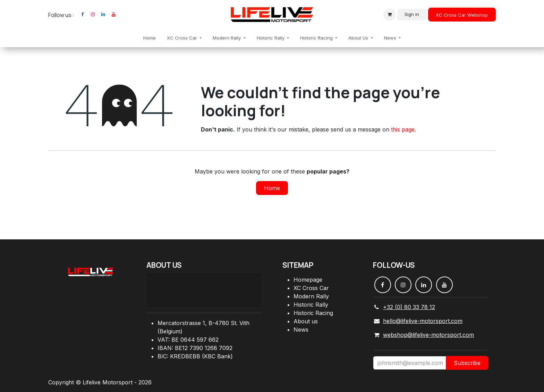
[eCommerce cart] (390, 15)
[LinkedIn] (103, 15)
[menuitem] (150, 38)
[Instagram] (93, 15)
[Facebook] (82, 15)
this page (403, 129)
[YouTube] (113, 15)
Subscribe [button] (467, 363)
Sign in (412, 14)
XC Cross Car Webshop (462, 15)
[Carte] (204, 290)
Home (272, 188)
